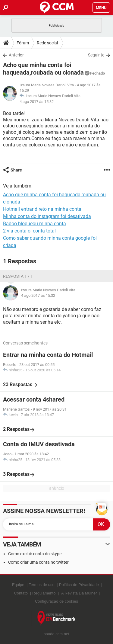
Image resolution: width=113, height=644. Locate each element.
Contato (21, 593)
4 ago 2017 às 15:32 (37, 102)
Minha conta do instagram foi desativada (47, 216)
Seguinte (96, 55)
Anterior (16, 55)
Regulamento (44, 593)
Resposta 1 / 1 (18, 276)
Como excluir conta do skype (35, 554)
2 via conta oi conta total (29, 231)
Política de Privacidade (79, 585)
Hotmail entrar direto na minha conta (42, 209)
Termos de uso (41, 585)
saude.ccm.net (56, 634)
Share (16, 170)
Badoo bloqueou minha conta (35, 224)
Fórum (23, 43)
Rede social (47, 43)
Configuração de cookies (56, 601)
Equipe (18, 585)
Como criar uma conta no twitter (38, 562)
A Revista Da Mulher (79, 593)
